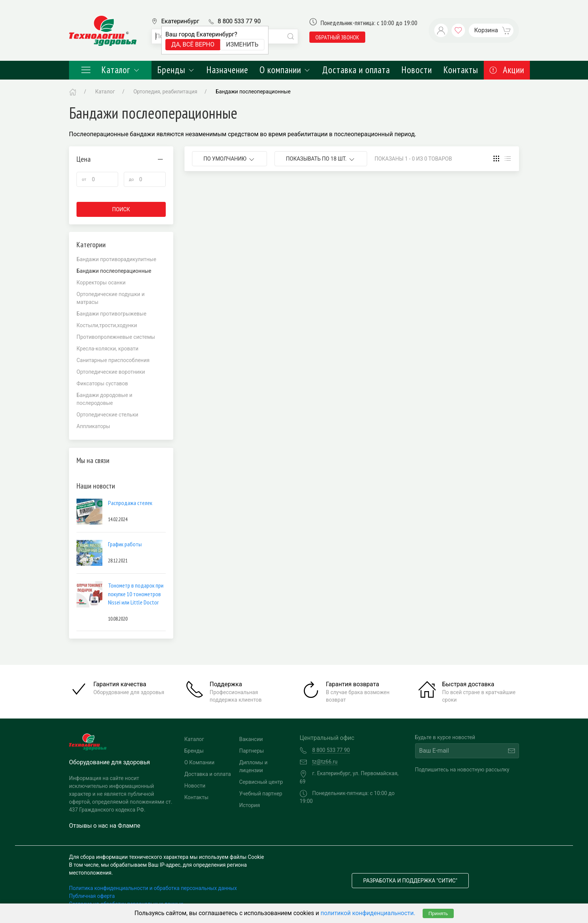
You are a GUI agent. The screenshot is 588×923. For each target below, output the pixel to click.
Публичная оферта (92, 896)
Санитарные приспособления (113, 360)
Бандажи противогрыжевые (111, 314)
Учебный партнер (261, 794)
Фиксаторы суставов (102, 383)
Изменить (242, 44)
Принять (438, 913)
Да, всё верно (193, 44)
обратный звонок (337, 37)
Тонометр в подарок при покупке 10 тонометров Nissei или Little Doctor (136, 594)
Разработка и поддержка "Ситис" (410, 881)
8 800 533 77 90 (239, 21)
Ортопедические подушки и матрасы (111, 298)
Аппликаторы (93, 426)
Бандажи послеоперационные (253, 92)
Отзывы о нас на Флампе (105, 826)
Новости (417, 70)
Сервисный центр (261, 782)
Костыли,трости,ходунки (107, 325)
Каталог (110, 70)
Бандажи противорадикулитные (116, 259)
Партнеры (252, 751)
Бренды (176, 70)
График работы (125, 544)
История (250, 805)
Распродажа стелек (130, 503)
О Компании (199, 762)
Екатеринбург (180, 21)
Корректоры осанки (101, 283)
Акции (507, 70)
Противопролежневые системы (116, 337)
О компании (285, 70)
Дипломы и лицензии (253, 766)
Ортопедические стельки (107, 415)
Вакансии (251, 739)
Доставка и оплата (356, 70)
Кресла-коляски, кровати (107, 349)
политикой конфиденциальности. (368, 913)
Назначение (227, 70)
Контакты (461, 70)
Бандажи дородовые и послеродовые (104, 399)
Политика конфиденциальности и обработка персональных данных (153, 888)
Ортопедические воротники (111, 372)
